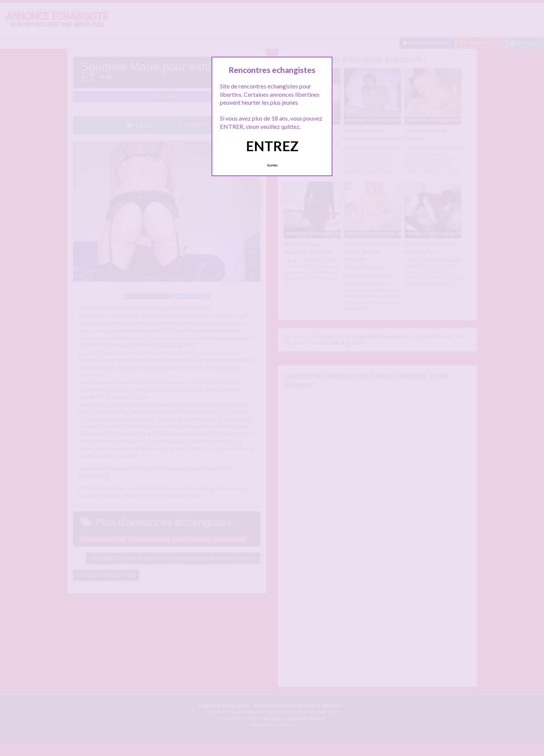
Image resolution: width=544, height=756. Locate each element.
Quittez (272, 165)
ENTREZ (272, 146)
